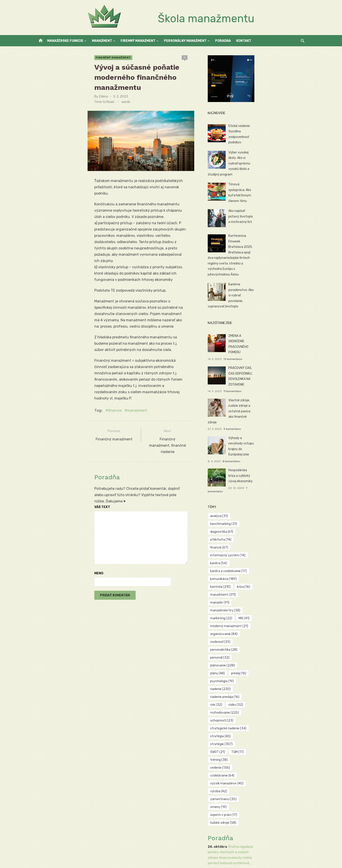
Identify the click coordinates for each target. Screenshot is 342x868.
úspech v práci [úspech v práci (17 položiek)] (241, 613)
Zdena (52, 87)
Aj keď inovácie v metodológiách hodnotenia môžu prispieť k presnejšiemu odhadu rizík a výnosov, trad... (265, 705)
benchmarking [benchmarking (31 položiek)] (265, 471)
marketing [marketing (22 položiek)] (238, 518)
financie (64, 363)
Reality (58, 842)
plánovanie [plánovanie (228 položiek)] (265, 542)
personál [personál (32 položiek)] (237, 542)
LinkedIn (71, 807)
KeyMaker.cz (68, 836)
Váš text (51, 441)
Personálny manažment (185, 41)
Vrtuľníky (110, 836)
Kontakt (244, 41)
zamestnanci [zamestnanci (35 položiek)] (241, 605)
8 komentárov (269, 418)
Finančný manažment (62, 58)
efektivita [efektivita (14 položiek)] (267, 479)
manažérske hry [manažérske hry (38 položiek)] (268, 511)
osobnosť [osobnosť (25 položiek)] (238, 534)
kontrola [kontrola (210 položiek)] (238, 503)
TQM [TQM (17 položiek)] (283, 581)
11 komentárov (270, 368)
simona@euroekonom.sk (83, 790)
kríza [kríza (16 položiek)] (261, 503)
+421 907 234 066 (79, 796)
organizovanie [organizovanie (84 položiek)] (285, 526)
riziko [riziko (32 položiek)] (288, 558)
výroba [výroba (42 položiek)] (275, 597)
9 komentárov (270, 393)
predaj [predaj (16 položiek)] (235, 550)
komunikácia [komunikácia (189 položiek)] (283, 495)
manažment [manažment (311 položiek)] (286, 503)
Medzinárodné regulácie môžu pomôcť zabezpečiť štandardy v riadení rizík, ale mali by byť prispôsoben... (260, 832)
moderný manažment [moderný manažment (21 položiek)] (246, 526)
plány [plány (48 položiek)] (291, 542)
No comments (189, 801)
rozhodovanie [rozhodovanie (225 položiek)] (242, 566)
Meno (48, 507)
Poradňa (223, 41)
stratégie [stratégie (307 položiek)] (239, 581)
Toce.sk (90, 842)
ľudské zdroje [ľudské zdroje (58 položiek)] (274, 613)
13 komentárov (270, 343)
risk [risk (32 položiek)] (269, 558)
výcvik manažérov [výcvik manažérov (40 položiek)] (244, 597)
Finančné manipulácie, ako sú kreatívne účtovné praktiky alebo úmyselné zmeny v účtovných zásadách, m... (264, 747)
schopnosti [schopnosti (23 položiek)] (274, 566)
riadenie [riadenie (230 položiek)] (289, 550)
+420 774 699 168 (79, 801)
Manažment (102, 41)
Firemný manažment (138, 41)
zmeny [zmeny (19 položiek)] (268, 605)
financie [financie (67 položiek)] (293, 479)
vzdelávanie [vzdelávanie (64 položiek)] (289, 589)
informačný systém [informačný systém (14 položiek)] (245, 487)
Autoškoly (44, 842)
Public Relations (90, 836)
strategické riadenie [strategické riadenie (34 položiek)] (246, 574)
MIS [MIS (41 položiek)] (261, 518)
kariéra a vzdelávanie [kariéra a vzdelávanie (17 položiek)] (246, 495)
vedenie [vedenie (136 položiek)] (261, 589)
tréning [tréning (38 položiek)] (236, 589)
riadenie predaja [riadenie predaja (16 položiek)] (242, 558)
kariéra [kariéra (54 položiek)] (277, 487)
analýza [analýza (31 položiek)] (236, 471)
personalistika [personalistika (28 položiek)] (267, 534)
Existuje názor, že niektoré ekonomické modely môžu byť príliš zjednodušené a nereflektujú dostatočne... (263, 684)
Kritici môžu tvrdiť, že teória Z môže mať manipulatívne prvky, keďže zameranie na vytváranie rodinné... (262, 790)
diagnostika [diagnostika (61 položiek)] (239, 479)
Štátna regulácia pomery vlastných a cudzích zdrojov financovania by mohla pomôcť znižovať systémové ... (262, 642)
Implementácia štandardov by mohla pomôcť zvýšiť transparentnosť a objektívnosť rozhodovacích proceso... (260, 811)
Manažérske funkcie (65, 41)
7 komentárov (272, 443)
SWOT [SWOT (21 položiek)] (263, 581)
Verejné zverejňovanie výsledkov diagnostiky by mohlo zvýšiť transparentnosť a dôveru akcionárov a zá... (264, 663)
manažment (86, 363)
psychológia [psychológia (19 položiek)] (261, 550)
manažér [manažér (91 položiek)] (237, 511)
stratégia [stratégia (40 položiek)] (280, 574)
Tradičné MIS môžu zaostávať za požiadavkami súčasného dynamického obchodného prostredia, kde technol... (263, 726)
